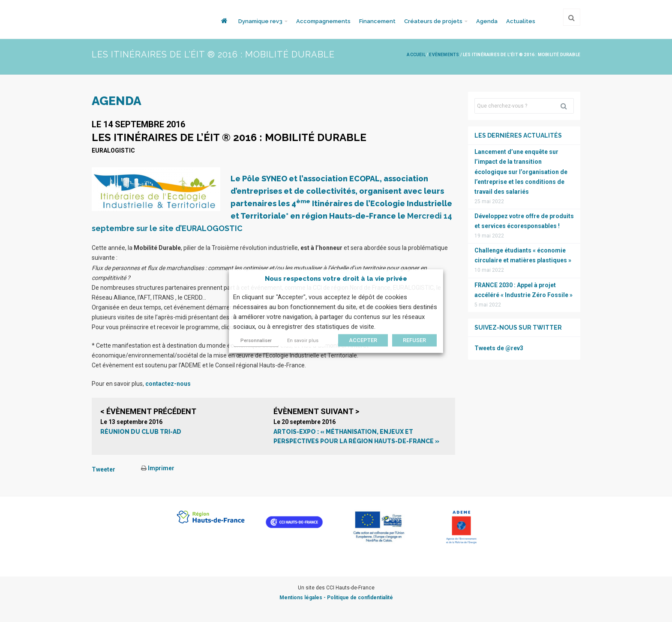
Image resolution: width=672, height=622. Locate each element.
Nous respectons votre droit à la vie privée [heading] (336, 279)
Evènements (444, 55)
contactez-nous (168, 384)
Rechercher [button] (567, 106)
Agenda (487, 21)
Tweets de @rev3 (499, 348)
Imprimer (158, 468)
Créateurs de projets (433, 21)
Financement (377, 21)
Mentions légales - (303, 598)
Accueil (416, 55)
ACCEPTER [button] (363, 340)
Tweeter (103, 469)
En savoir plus (303, 341)
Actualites (521, 21)
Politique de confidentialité (360, 598)
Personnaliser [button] (256, 341)
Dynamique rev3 (260, 21)
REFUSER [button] (414, 340)
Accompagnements (323, 21)
